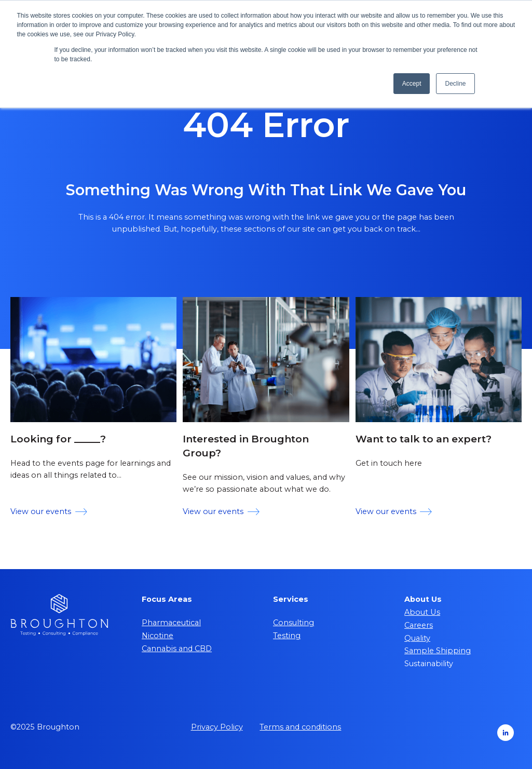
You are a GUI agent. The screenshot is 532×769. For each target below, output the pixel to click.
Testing (287, 636)
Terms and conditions (300, 727)
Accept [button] (412, 84)
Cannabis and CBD (177, 649)
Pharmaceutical (171, 623)
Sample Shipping (438, 651)
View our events (49, 511)
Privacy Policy (217, 727)
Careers (419, 625)
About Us (422, 612)
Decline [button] (455, 84)
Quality (417, 638)
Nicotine (158, 636)
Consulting (294, 623)
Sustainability (429, 664)
